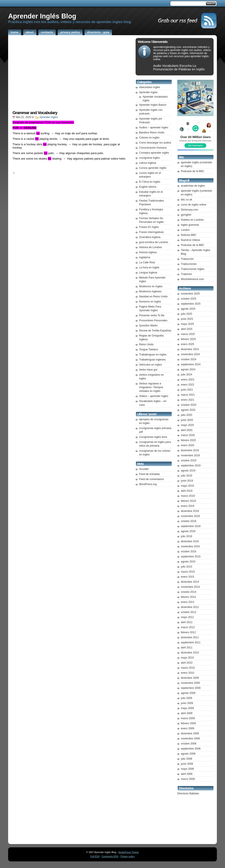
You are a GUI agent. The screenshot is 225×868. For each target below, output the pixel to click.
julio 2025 (186, 314)
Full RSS (95, 856)
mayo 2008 (187, 769)
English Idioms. (148, 187)
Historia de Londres (151, 247)
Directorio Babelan (188, 793)
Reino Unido (146, 344)
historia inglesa (148, 252)
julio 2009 (186, 698)
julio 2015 (186, 567)
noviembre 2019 (190, 455)
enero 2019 (188, 506)
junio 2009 (187, 703)
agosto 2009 (188, 693)
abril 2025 (187, 329)
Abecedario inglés (150, 87)
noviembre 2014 (190, 587)
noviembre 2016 (190, 546)
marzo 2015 (188, 572)
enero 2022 (188, 385)
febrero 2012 (188, 632)
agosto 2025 (188, 309)
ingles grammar (190, 225)
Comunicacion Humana (153, 148)
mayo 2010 (187, 658)
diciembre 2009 (190, 678)
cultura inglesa (148, 163)
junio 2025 (187, 319)
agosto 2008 (188, 754)
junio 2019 (187, 481)
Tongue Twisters (149, 349)
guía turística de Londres (154, 242)
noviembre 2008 (190, 739)
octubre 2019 (189, 460)
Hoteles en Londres (192, 220)
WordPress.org (148, 484)
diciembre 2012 (190, 607)
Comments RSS (110, 856)
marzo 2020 (188, 435)
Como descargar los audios (155, 143)
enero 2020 (188, 445)
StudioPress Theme (128, 852)
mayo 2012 (187, 617)
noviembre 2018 (190, 516)
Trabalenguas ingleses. (153, 360)
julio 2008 (186, 759)
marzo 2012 (188, 627)
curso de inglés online (194, 205)
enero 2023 (188, 380)
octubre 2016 (189, 551)
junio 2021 (187, 390)
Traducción (187, 259)
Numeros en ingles (150, 302)
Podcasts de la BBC (193, 171)
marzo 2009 (188, 718)
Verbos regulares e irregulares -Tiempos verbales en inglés (151, 387)
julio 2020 (186, 415)
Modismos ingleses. (151, 291)
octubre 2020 (189, 405)
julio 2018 (186, 536)
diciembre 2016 (190, 541)
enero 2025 (188, 344)
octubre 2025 (189, 299)
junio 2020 (187, 420)
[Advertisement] (71, 74)
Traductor (186, 274)
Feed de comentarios (152, 479)
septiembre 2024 (191, 364)
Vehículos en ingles (150, 365)
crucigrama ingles (149, 158)
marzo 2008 (188, 779)
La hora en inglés (149, 267)
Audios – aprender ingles (154, 127)
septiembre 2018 (191, 526)
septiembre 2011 (191, 642)
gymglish (186, 215)
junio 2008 (187, 764)
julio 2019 (186, 476)
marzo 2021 (188, 395)
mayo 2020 (187, 425)
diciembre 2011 (190, 637)
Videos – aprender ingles (154, 396)
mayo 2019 (187, 486)
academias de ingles (193, 186)
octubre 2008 (189, 744)
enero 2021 (188, 400)
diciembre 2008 (190, 733)
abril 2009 (187, 713)
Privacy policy (128, 856)
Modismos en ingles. (151, 286)
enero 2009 (188, 728)
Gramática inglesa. (150, 237)
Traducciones (189, 264)
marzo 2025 (188, 334)
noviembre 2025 (190, 294)
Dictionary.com (189, 210)
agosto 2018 (188, 531)
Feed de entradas (149, 474)
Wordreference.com (192, 279)
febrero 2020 (188, 440)
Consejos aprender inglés (154, 153)
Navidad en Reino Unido (153, 297)
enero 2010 (188, 673)
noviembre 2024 (190, 354)
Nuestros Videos (191, 240)
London (185, 230)
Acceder (144, 469)
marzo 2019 (188, 496)
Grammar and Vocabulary (35, 113)
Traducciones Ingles (193, 269)
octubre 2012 (189, 612)
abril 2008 (187, 774)
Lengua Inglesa (148, 273)
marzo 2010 (188, 668)
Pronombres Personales (153, 320)
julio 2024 (186, 375)
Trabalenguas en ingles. (153, 355)
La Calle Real (147, 262)
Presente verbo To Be (152, 315)
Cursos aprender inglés (153, 168)
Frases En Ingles (149, 227)
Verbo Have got (148, 370)
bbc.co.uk (186, 200)
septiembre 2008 (191, 749)
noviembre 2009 (190, 683)
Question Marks (148, 326)
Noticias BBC (189, 235)
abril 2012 (187, 622)
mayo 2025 (187, 324)
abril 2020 (187, 430)
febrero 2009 (188, 723)
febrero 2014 (188, 597)
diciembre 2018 (190, 511)
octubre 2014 (189, 592)
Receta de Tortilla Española (155, 331)
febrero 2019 (188, 501)
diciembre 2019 (190, 450)
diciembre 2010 (190, 653)
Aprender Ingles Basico (153, 105)
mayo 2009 (187, 708)
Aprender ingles (49, 117)
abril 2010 (187, 663)
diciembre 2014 (190, 582)
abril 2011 (187, 648)
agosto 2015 (188, 562)
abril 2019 (187, 491)
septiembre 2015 (191, 557)
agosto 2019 (188, 471)
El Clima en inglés (150, 182)
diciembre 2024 (190, 349)
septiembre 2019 (191, 466)
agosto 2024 (188, 369)
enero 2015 (188, 577)
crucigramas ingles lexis (153, 437)
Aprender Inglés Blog (42, 16)
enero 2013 (188, 602)
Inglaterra (145, 257)
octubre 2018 (189, 521)
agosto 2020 (188, 410)
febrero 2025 (188, 339)
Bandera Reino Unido (152, 133)
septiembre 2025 (191, 304)
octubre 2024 (189, 359)
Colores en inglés (149, 138)
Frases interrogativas (151, 232)
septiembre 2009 (191, 688)
